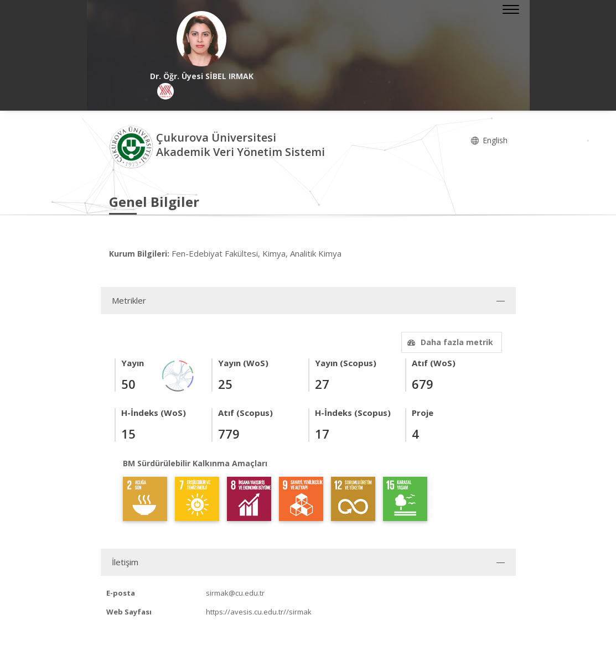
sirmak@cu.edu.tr (235, 593)
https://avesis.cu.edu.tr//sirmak (259, 612)
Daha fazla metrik (449, 342)
